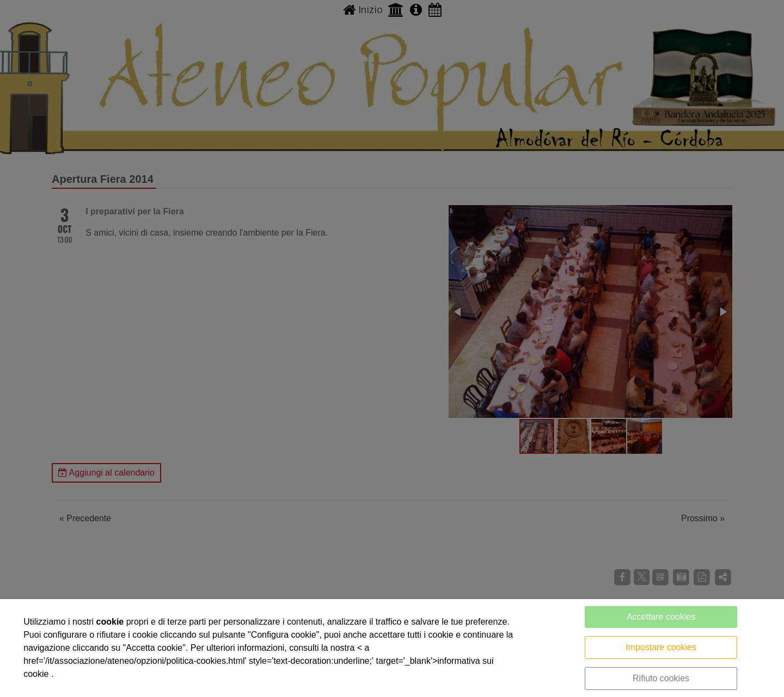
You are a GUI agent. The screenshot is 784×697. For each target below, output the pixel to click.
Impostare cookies (661, 647)
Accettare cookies (661, 617)
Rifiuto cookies (661, 678)
